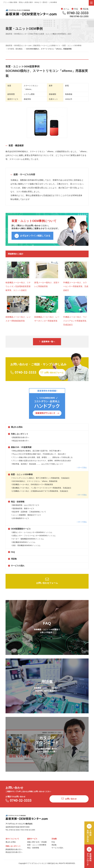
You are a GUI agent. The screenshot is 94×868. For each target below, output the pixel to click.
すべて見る (82, 469)
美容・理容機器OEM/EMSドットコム (26, 547)
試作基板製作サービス (20, 520)
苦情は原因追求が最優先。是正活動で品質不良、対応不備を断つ (36, 452)
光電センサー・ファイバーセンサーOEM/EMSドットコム (33, 537)
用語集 (84, 9)
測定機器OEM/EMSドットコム (23, 544)
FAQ (75, 9)
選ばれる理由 (15, 429)
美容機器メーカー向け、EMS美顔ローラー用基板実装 (32, 486)
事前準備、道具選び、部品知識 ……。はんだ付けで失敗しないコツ (37, 466)
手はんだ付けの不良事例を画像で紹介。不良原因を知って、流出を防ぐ (39, 456)
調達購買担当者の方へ (20, 439)
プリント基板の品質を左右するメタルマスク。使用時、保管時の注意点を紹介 (41, 462)
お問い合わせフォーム (47, 583)
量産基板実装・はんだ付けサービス (25, 507)
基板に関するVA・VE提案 (37, 844)
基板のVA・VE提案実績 (20, 449)
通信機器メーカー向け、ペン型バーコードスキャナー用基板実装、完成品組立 (41, 490)
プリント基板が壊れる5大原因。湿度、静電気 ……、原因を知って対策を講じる (42, 459)
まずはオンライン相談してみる (32, 238)
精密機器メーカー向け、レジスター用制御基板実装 (18, 321)
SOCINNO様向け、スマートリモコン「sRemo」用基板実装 (34, 483)
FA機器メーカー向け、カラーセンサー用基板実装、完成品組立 (76, 288)
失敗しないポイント (18, 436)
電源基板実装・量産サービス (23, 510)
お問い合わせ (69, 800)
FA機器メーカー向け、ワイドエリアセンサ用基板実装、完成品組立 (76, 323)
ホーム (65, 9)
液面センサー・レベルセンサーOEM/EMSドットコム (32, 534)
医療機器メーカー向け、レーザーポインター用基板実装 (47, 321)
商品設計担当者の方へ (20, 442)
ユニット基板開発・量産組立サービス (26, 517)
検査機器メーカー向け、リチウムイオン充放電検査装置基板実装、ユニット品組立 (18, 288)
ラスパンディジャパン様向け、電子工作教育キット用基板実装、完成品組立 (40, 480)
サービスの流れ (16, 567)
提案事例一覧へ (47, 343)
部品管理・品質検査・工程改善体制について (29, 513)
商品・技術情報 (16, 503)
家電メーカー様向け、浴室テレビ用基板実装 (47, 286)
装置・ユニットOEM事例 (20, 476)
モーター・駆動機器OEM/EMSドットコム (27, 541)
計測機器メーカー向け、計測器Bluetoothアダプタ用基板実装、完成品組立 (40, 493)
